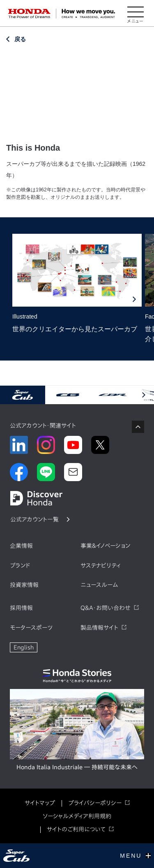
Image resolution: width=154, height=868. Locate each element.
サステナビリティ (101, 565)
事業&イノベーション (105, 546)
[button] (144, 395)
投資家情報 (24, 585)
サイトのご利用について (76, 829)
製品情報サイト (99, 628)
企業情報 (21, 546)
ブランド (20, 565)
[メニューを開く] (136, 14)
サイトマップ (40, 803)
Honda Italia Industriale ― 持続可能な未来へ (77, 767)
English (24, 647)
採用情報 (21, 608)
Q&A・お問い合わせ (106, 608)
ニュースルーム (99, 585)
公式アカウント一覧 (34, 519)
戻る (20, 39)
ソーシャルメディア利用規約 (77, 816)
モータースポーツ (31, 628)
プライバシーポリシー (95, 803)
